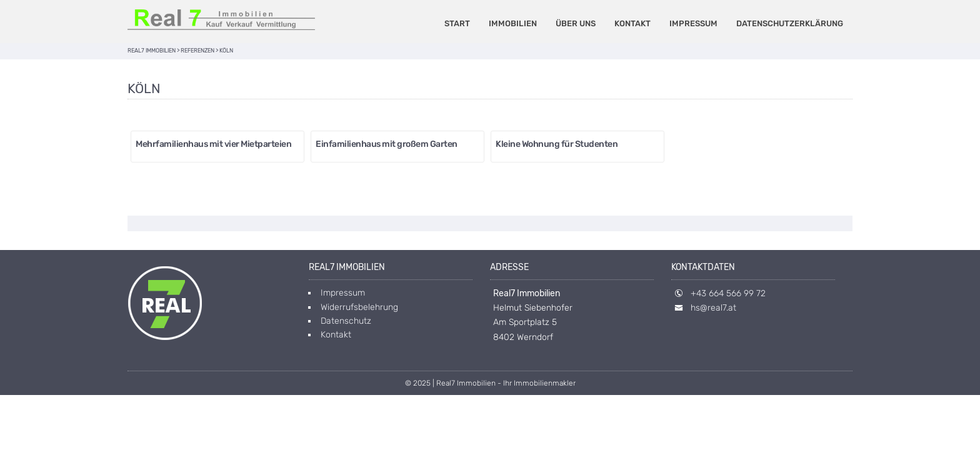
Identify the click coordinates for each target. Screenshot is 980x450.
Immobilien (513, 23)
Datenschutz (346, 321)
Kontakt (632, 23)
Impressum (693, 23)
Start (457, 23)
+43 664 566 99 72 (728, 293)
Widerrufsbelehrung (359, 307)
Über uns (576, 23)
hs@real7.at (713, 308)
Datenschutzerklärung (790, 23)
